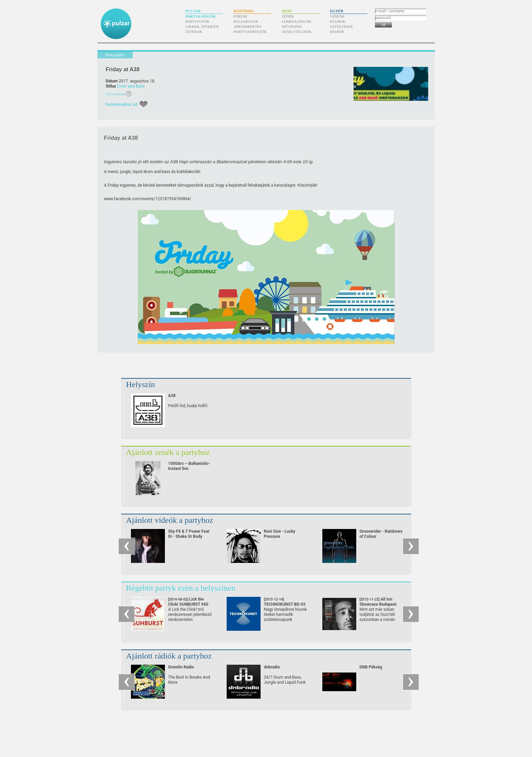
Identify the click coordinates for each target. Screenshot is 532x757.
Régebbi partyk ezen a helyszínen (181, 588)
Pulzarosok (246, 21)
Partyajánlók (201, 16)
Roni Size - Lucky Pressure (280, 534)
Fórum (240, 16)
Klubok (338, 21)
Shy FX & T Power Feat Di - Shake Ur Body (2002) (189, 536)
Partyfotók (198, 21)
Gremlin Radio (181, 667)
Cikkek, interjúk (203, 26)
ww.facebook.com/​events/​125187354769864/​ (149, 199)
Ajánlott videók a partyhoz (170, 520)
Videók (337, 16)
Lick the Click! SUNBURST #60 (188, 604)
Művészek (292, 26)
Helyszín (141, 384)
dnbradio (272, 667)
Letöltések (342, 26)
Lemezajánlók (297, 21)
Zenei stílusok (297, 32)
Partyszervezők (250, 32)
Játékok (194, 32)
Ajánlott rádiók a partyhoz (169, 656)
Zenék (288, 16)
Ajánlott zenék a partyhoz (168, 452)
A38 (172, 396)
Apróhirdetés (248, 26)
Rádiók (337, 32)
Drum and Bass (131, 86)
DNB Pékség (371, 667)
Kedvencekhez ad (122, 105)
